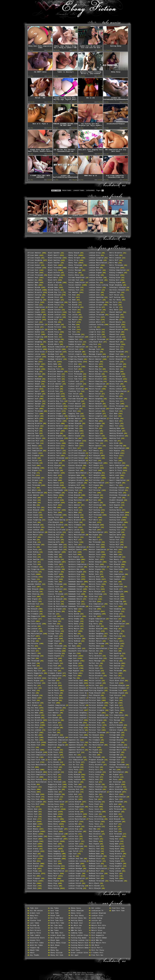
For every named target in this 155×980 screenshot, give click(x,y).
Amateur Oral (33, 367)
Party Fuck (93, 653)
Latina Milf (73, 822)
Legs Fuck (73, 854)
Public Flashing (96, 787)
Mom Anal (93, 522)
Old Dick (93, 601)
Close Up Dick (54, 601)
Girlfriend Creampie (77, 456)
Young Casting (115, 856)
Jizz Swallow (74, 767)
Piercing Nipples (96, 690)
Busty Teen (53, 512)
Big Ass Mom (33, 735)
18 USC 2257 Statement (84, 974)
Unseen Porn (35, 940)
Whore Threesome (116, 802)
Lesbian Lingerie (96, 258)
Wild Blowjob (115, 819)
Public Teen (94, 797)
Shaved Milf (114, 342)
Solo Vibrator (115, 463)
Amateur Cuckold (34, 317)
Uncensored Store (37, 938)
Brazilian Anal (54, 374)
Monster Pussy (95, 555)
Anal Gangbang (33, 468)
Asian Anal (32, 498)
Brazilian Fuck (54, 379)
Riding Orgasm (115, 283)
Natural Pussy (95, 584)
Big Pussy (32, 792)
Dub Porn (118, 215)
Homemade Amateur (76, 582)
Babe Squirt (33, 601)
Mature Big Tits (96, 372)
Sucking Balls (115, 510)
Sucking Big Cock (117, 512)
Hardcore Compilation (77, 564)
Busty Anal (53, 475)
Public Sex (93, 794)
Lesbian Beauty (75, 866)
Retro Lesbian (115, 258)
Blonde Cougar (54, 300)
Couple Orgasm (54, 656)
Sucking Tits (115, 530)
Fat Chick (73, 310)
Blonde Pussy (53, 332)
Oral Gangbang (95, 614)
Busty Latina (53, 500)
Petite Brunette (96, 676)
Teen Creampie (115, 577)
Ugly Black (114, 723)
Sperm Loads (114, 475)
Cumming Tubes (77, 933)
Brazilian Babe (54, 376)
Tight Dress (114, 708)
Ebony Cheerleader (56, 829)
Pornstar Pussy (95, 725)
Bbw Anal (31, 606)
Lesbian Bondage (75, 869)
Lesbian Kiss (94, 255)
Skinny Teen (114, 404)
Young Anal (114, 839)
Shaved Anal (114, 315)
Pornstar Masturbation (98, 718)
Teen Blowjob (115, 564)
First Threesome (75, 374)
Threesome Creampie (117, 688)
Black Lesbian (33, 851)
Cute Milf (52, 730)
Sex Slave (113, 305)
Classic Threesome (56, 594)
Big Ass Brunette (35, 720)
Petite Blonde (95, 673)
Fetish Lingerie (75, 354)
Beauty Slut (33, 688)
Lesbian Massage (96, 260)
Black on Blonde (55, 283)
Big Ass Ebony (33, 725)
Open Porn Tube (118, 911)
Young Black (114, 849)
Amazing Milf (33, 431)
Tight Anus (114, 700)
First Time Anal (75, 376)
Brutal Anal (53, 463)
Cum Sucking (53, 698)
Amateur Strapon (34, 394)
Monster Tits (94, 557)
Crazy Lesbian (54, 668)
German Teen (73, 428)
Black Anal (32, 819)
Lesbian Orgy (94, 275)
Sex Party (113, 302)
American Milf (33, 441)
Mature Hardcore (96, 406)
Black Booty (33, 834)
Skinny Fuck (114, 384)
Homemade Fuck (74, 594)
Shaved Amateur (116, 312)
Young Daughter (116, 866)
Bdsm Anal (32, 663)
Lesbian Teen (94, 312)
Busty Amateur (54, 473)
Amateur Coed (33, 305)
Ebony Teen (73, 263)
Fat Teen (72, 332)
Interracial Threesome (78, 737)
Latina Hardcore (75, 814)
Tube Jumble (35, 935)
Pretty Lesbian (95, 772)
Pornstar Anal (95, 698)
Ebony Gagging (54, 851)
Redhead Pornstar (96, 873)
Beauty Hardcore (34, 678)
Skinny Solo (114, 401)
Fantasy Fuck (74, 290)
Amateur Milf (33, 359)
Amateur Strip (33, 396)
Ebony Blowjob (54, 822)
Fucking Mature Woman (80, 948)
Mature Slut (94, 431)
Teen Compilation (117, 574)
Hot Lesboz (96, 908)
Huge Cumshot (74, 661)
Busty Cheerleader (56, 490)
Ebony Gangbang (54, 854)
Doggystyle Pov (54, 789)
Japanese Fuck (74, 747)
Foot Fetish (73, 394)
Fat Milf (72, 322)
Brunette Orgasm (55, 436)
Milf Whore (93, 520)
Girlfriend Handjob (77, 461)
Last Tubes (57, 232)
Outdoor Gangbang (96, 634)
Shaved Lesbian (116, 339)
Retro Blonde (94, 886)
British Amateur (55, 384)
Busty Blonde (53, 485)
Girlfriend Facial (76, 458)
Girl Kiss (73, 448)
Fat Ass (72, 297)
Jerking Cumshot (75, 757)
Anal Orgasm (33, 470)
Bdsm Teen (32, 666)
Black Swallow (54, 260)
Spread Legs (114, 478)
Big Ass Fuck (33, 728)
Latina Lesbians (75, 817)
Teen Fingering (116, 601)
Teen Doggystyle (116, 592)
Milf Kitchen (94, 480)
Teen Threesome (116, 671)
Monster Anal (94, 545)
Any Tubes (55, 908)
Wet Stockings (115, 782)
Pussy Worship (95, 826)
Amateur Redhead (34, 379)
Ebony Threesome (75, 265)
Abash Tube (35, 950)
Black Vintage (54, 275)
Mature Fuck (94, 396)
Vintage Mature (116, 750)
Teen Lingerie (115, 621)
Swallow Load (115, 532)
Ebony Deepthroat (55, 839)
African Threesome (35, 275)
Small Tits (114, 426)
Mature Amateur (95, 359)
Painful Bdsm (94, 646)
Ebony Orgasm (53, 881)
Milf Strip (93, 508)
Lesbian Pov (94, 283)
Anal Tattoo (33, 483)
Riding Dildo (115, 278)
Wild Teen (113, 831)
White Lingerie (116, 787)
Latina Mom (73, 824)
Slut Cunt (113, 416)
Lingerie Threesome (97, 339)
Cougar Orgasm (54, 641)
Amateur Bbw (33, 285)
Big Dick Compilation (37, 775)
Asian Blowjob (33, 510)
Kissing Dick (74, 789)
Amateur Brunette (35, 292)
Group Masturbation (77, 500)
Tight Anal (114, 698)
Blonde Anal (53, 285)
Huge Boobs (73, 656)
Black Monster (33, 864)
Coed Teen (52, 624)
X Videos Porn (97, 953)
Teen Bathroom (115, 557)
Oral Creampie (95, 606)
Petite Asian (94, 671)
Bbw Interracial (34, 624)
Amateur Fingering (35, 337)
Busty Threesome (55, 515)
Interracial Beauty (77, 686)
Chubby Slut (53, 579)
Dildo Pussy (53, 752)
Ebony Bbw (52, 817)
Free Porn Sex (97, 955)
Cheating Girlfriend (57, 530)
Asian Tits (32, 564)
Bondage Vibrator (55, 359)
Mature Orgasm (95, 423)
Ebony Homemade (54, 859)
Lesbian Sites (97, 916)
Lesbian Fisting (75, 888)
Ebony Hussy (76, 908)
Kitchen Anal (74, 792)
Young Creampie (116, 864)
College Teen (53, 634)
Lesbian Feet (74, 881)
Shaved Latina (115, 337)
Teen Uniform (115, 678)
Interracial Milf (76, 720)
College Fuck (53, 626)
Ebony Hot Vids (57, 955)
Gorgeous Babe (74, 475)
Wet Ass (113, 770)
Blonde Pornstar (55, 327)
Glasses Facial (75, 468)
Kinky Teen (73, 784)
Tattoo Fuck (114, 540)
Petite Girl (94, 678)
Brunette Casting (55, 409)
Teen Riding (114, 644)
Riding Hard (114, 280)
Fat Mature (73, 320)
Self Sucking (115, 297)
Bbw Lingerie (33, 631)
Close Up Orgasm (55, 609)
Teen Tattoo (114, 668)
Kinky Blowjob (74, 775)
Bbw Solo (31, 651)
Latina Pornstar (75, 831)
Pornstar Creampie (97, 710)
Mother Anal (94, 559)
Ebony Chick (53, 831)
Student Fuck (115, 503)
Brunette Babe (54, 396)
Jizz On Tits (74, 765)
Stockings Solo (116, 493)
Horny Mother (74, 636)
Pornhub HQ (78, 232)
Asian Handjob (33, 525)
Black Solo (32, 888)
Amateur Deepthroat (36, 325)
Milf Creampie (95, 458)
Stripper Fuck (115, 498)
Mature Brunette (96, 379)
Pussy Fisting (95, 802)
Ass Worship (33, 582)
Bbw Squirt (32, 653)
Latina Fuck (73, 809)
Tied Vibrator (115, 695)
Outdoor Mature (95, 641)
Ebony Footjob (54, 846)
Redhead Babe (94, 854)
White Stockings (116, 789)
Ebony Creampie (54, 836)
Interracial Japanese (77, 715)
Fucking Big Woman (79, 938)
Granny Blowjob (75, 488)
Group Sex (73, 503)
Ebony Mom (52, 878)
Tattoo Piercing (116, 547)
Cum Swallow (53, 700)
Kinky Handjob (74, 777)
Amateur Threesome (35, 411)
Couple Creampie (55, 648)
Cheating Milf (54, 535)
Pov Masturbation (96, 745)
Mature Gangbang (96, 399)
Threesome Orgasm (117, 693)
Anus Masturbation (35, 493)
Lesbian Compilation (77, 871)
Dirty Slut (53, 777)
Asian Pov (32, 547)
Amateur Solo (33, 389)
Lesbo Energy (97, 918)
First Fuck (73, 369)
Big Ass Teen (33, 740)
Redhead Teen (94, 878)
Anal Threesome (34, 485)
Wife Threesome (116, 809)
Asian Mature (33, 535)
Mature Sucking (95, 438)
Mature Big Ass (95, 369)
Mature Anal (94, 362)
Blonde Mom (53, 322)
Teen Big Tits (115, 562)
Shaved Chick (115, 332)
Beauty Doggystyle (35, 673)
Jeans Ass (73, 755)
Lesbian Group (95, 253)
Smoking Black (115, 431)
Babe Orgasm (33, 599)
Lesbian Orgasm (95, 273)
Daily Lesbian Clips (80, 935)
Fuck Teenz (75, 950)
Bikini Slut (33, 817)
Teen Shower (114, 646)
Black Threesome (55, 268)
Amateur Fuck (33, 339)
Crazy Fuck (53, 666)
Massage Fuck (94, 349)
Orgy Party (93, 624)
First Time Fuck (75, 379)
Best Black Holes (58, 938)
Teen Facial (114, 597)
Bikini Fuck (33, 814)
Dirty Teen (53, 780)
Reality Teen (94, 849)
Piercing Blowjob (96, 688)
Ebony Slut (73, 255)
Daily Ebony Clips (58, 943)
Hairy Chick (73, 522)
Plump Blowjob (95, 693)
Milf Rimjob (94, 495)
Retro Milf (114, 260)
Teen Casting (115, 567)
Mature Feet (94, 391)
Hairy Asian (73, 510)
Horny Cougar (74, 621)
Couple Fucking (54, 651)
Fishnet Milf (74, 386)
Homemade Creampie (76, 587)
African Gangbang (35, 260)
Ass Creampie (33, 567)
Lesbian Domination (77, 878)
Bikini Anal (33, 809)
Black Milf (32, 859)
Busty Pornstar (54, 510)
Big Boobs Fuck (34, 745)
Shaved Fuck (114, 334)
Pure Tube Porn (57, 921)
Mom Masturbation (96, 532)
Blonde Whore (53, 344)
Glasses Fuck (74, 470)
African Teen (33, 273)
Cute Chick (53, 723)
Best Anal (32, 690)
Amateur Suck (33, 399)
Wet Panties (114, 777)
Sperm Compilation (117, 465)
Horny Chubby (74, 619)
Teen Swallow (115, 666)
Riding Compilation (117, 270)
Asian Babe (32, 503)
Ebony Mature (53, 873)
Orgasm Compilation (97, 619)
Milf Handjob (94, 475)
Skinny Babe (114, 372)
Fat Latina (73, 315)
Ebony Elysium (56, 953)
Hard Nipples (74, 557)
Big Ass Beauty (34, 715)
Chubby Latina (54, 567)
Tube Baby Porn (57, 933)
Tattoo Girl (114, 542)
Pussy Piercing (95, 817)
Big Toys (31, 807)
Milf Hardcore (95, 478)
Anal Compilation (35, 451)
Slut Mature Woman (99, 938)
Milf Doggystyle (96, 463)
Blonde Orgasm (54, 325)
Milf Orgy (93, 488)
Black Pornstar (34, 873)
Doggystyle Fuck (55, 787)
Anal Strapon (33, 480)
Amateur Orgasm (34, 369)
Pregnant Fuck (95, 762)
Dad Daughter (53, 735)
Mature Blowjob (95, 376)
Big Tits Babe (33, 794)
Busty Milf (53, 505)
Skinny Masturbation (118, 391)
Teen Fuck (113, 606)
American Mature (34, 438)
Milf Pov (93, 493)
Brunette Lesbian (55, 428)
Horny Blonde (74, 614)
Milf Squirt (94, 503)
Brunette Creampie (56, 416)
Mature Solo (94, 433)
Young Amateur (115, 836)
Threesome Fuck (116, 690)
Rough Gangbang (116, 285)
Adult (32, 953)
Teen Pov (113, 639)
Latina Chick (74, 804)
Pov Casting (94, 737)
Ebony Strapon (74, 258)
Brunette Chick (54, 411)
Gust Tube (55, 911)
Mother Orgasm (95, 569)
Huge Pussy (73, 673)
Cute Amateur (53, 713)
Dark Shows (55, 945)
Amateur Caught (34, 297)
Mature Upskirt (95, 446)
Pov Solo (93, 755)
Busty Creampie (54, 493)
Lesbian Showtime (99, 913)
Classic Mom (53, 592)
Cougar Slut (53, 644)
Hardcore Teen (74, 579)
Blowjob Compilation (57, 347)
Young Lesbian (115, 871)
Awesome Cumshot (34, 584)
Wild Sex (113, 826)
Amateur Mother (34, 364)
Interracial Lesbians (77, 718)
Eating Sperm (53, 807)
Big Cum (31, 767)
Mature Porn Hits (99, 925)
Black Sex (32, 883)
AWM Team (68, 974)
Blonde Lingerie (55, 317)
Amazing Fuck (33, 428)
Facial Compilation (77, 283)
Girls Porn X (97, 948)
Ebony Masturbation (56, 871)
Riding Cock (114, 268)
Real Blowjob (94, 831)
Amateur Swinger (34, 404)
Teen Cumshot (115, 579)
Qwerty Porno (35, 933)
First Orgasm (74, 372)
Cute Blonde (53, 718)
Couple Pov (53, 658)
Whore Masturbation (117, 797)
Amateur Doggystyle (36, 329)
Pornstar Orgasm (96, 720)
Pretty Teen (94, 777)
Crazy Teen (53, 671)
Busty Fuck (53, 498)
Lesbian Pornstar (96, 280)
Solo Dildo (114, 443)
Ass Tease (32, 579)
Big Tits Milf (33, 804)
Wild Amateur (115, 812)
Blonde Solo (53, 337)
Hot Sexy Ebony (77, 916)
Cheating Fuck (54, 527)
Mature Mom (93, 421)
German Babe (73, 421)
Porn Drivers (118, 232)
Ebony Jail (53, 861)
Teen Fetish (114, 599)
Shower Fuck (114, 354)
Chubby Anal (53, 555)
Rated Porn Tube (57, 923)
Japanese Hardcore (76, 750)
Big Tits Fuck (33, 799)
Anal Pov (31, 475)
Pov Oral (93, 747)
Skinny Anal (114, 369)
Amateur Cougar (34, 310)
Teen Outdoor (115, 631)
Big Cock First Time (36, 760)
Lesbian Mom (94, 268)
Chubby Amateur (54, 552)
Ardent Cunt (78, 215)
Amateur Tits (33, 414)
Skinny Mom (114, 396)
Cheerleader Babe (55, 545)
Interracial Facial (77, 705)
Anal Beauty (33, 446)
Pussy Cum (93, 799)
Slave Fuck (114, 411)
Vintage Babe (115, 735)
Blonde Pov (53, 329)
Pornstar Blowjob (96, 703)
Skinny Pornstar (116, 399)
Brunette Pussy (54, 443)
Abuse (99, 974)
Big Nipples (33, 787)
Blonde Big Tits (55, 292)
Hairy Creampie (75, 525)
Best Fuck (32, 700)
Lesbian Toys (94, 320)
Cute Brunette (54, 720)
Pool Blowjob (94, 695)
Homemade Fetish (75, 592)
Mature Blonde (95, 374)
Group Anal (73, 493)
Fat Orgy (72, 327)
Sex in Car (114, 307)
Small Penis (114, 423)
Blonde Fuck (53, 307)
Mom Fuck (93, 530)
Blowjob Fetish (54, 349)
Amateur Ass (33, 280)
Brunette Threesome (56, 458)
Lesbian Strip (95, 307)
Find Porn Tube (118, 908)
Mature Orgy (94, 426)
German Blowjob (75, 423)
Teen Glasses (115, 611)
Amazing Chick (33, 426)
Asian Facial (33, 517)
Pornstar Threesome (97, 733)
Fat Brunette (74, 307)
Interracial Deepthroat (78, 700)
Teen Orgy (113, 629)
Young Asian (114, 841)
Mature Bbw (93, 367)
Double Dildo (53, 797)
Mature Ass (93, 364)
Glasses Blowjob (75, 465)
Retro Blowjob (95, 888)
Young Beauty (115, 846)
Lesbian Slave (95, 290)
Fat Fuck (72, 312)
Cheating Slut (54, 540)
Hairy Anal (73, 508)
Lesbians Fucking (96, 325)
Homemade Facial (75, 589)
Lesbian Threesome (97, 315)
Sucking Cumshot (116, 522)
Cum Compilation (55, 676)
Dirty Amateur (54, 757)
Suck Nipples (115, 505)
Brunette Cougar (55, 414)
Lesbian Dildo (74, 876)
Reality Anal (94, 846)
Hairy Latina (74, 530)
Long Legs (93, 347)
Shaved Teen (114, 349)
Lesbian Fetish (75, 883)
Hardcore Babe (74, 559)
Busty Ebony (53, 495)
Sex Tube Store (57, 928)
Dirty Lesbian (54, 772)
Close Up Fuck (54, 604)
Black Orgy (32, 869)
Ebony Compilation (56, 834)
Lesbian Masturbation (98, 263)
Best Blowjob (33, 695)
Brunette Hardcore (56, 426)
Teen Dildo (114, 589)
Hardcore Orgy (74, 574)
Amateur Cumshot (34, 320)
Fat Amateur (73, 292)
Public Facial (95, 784)
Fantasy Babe (74, 287)
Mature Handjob (95, 404)
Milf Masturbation (97, 483)
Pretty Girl (94, 770)
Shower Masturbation (118, 357)
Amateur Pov (33, 376)
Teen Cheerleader (117, 569)
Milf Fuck (93, 470)
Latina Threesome (76, 846)
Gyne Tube (55, 913)
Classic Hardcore (55, 589)
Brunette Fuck (54, 423)
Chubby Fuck (53, 564)
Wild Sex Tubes (36, 945)
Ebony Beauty (53, 819)
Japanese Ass (74, 740)
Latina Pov (73, 834)
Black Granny (33, 849)
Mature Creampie (96, 386)
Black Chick (33, 839)
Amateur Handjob (34, 347)
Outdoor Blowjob (96, 629)
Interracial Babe (76, 683)
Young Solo (114, 876)
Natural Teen (94, 587)
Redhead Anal (94, 851)
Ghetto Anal (73, 431)
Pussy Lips (93, 814)
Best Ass (31, 693)
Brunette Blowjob (55, 406)
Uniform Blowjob (116, 725)
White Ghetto (115, 784)
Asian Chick (33, 512)
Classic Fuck (53, 587)
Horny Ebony (73, 624)
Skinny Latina (115, 386)
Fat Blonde (73, 305)
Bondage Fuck (53, 354)
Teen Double (114, 594)
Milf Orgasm (94, 485)
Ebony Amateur (54, 809)
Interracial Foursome (77, 708)
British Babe (53, 386)
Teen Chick (114, 572)
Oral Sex (93, 616)
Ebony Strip (73, 260)
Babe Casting (33, 592)
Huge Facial (73, 668)
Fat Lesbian (73, 317)
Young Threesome (116, 881)
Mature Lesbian (95, 414)
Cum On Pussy (53, 693)
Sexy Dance (114, 310)
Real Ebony (93, 841)
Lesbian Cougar (75, 873)
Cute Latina (53, 725)
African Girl (33, 263)
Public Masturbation (98, 792)
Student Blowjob (116, 500)
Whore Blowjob (115, 792)
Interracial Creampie (77, 695)
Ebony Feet (53, 844)
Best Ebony (32, 698)
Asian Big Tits (34, 508)
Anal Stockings (34, 478)
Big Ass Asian (33, 710)
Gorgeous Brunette (76, 480)
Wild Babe (113, 814)
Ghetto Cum (73, 438)
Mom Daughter (94, 527)
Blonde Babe (53, 287)
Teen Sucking (115, 663)
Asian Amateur (33, 495)
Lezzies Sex (96, 921)
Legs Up (72, 856)
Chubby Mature (54, 572)
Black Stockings (55, 258)
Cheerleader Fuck (55, 550)
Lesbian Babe (74, 864)
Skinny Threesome (117, 406)
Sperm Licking (115, 473)
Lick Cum (93, 327)
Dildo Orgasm (53, 750)
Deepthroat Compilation (58, 740)
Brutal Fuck (53, 468)
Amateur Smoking (34, 386)
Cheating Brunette (56, 525)
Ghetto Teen (73, 446)
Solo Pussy (114, 456)
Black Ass (32, 822)
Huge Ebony (73, 666)
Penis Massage (95, 661)
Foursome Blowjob (76, 399)
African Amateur (34, 253)
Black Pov (32, 876)
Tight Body (114, 705)
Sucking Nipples (116, 527)
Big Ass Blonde (34, 718)
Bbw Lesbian (33, 629)
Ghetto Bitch (74, 433)
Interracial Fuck (76, 710)
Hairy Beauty (74, 515)
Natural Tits (94, 589)
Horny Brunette (75, 616)
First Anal (73, 364)
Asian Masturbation (36, 532)
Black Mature (33, 856)
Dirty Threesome (55, 782)
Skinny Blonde (115, 376)
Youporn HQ (35, 948)
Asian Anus (32, 500)
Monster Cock (94, 547)
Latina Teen (73, 844)
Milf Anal (93, 448)
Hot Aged (75, 955)
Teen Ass (113, 552)
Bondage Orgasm (54, 357)
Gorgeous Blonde (75, 478)
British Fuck (53, 389)
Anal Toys (32, 488)
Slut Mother (114, 419)
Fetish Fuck (73, 349)
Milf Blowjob (94, 456)
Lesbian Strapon (96, 305)
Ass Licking (33, 577)
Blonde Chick (53, 297)
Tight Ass (113, 703)
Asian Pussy (33, 550)
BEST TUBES (56, 190)
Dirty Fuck (53, 770)
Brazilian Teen (54, 381)
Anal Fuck (32, 465)
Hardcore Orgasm (75, 572)
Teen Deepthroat (116, 587)
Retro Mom (113, 263)
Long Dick (93, 344)
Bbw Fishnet (33, 619)
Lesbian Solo (94, 295)
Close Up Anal (54, 597)
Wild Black (114, 817)
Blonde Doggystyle (56, 302)
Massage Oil (94, 352)
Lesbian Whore (95, 322)
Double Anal (53, 792)
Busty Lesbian (54, 503)
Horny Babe (73, 609)
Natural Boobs (95, 579)
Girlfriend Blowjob (77, 453)
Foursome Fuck (74, 401)
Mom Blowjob (94, 525)
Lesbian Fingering (76, 886)
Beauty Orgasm (33, 681)
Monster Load (94, 552)
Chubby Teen (53, 582)
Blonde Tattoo (54, 339)
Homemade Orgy (74, 601)
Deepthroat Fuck (55, 742)
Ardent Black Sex (58, 935)
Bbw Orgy (31, 641)
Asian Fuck (32, 522)
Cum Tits (52, 703)
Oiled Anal (93, 597)
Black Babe (32, 824)
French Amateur (75, 404)
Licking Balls (95, 329)
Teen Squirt (114, 656)
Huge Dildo (73, 663)
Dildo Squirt (53, 755)
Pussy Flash (94, 804)
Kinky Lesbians (75, 780)
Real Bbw (93, 829)
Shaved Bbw (114, 320)
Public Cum (93, 782)
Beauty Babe (33, 668)
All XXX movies (57, 215)
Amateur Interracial (36, 352)
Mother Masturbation (98, 567)
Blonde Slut (53, 334)
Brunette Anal (54, 394)
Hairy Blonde (74, 517)
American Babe (33, 436)
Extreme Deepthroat (77, 278)
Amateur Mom (33, 362)
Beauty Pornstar (34, 683)
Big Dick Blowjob (35, 772)
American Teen (33, 443)
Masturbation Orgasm (98, 357)
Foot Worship (74, 396)
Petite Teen (94, 686)
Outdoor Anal (94, 626)
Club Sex (52, 614)
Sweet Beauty (115, 537)
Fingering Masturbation (78, 357)
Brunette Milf (54, 431)
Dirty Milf (53, 775)
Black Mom (32, 861)
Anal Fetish (33, 461)
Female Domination (76, 337)
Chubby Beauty (54, 559)
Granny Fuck (73, 490)
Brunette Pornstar (56, 438)
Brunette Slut (54, 446)
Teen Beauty (114, 559)
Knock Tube (55, 916)
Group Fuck (73, 498)
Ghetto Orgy (73, 443)
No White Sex (76, 925)
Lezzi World (96, 923)
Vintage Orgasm (116, 757)
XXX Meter (95, 945)
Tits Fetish (114, 718)
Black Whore (53, 278)
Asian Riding (33, 552)
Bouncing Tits (54, 369)
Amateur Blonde (34, 287)
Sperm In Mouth (116, 468)
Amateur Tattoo (34, 406)
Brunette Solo (54, 448)
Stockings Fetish (117, 490)
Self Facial (114, 295)
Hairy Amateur (74, 505)
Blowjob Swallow (55, 352)
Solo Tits (113, 458)
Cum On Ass (53, 686)
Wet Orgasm (114, 775)
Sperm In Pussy (116, 470)
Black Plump (33, 871)
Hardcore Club (74, 562)
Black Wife (53, 280)
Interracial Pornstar (77, 733)
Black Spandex (54, 253)
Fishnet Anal (74, 381)
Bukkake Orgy (53, 470)
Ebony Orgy (53, 883)
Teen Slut (113, 648)
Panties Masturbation (98, 648)
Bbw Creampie (33, 614)
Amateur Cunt (33, 322)
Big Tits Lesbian (35, 802)
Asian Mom (32, 540)
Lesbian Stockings (97, 302)
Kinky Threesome (75, 787)
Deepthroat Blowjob (56, 737)
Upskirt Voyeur (116, 728)
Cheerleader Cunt (55, 547)
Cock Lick (52, 616)
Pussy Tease (94, 824)
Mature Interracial (97, 409)
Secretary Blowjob (117, 290)
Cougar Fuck (53, 639)
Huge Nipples (74, 671)
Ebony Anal (53, 812)
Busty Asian (53, 478)
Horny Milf (73, 631)
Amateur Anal (33, 278)
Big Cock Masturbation (37, 765)
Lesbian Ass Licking (77, 861)
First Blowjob (74, 367)
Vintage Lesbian (116, 745)
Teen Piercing (115, 636)
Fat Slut (72, 329)
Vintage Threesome (117, 765)
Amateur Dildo (33, 327)
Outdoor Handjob (96, 636)
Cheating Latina (55, 532)
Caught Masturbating (57, 520)
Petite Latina (95, 681)
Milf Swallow (94, 512)
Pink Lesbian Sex (99, 933)
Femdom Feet (73, 339)
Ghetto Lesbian (75, 441)
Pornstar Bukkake (96, 705)
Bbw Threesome (33, 661)
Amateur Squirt (34, 391)
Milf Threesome (95, 515)
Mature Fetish (95, 394)
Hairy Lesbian (74, 532)
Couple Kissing (54, 653)
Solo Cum (113, 441)
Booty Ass (52, 362)
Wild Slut (113, 829)
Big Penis (32, 789)
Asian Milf (32, 537)
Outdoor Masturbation (98, 639)
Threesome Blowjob (117, 686)
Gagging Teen (74, 414)
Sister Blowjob (116, 359)
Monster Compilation (98, 550)
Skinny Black (115, 374)
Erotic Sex (73, 273)
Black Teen (53, 265)
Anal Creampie (33, 456)
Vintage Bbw (114, 737)
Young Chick (114, 859)
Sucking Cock (115, 520)
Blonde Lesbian (54, 315)
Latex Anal (73, 794)
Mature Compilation (97, 384)
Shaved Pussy (115, 344)
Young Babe (114, 844)
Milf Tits (93, 517)
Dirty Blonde (53, 762)
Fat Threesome (74, 334)
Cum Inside (53, 683)
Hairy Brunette (75, 520)
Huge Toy (72, 678)
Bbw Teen (31, 658)
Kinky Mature (74, 782)
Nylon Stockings (96, 594)
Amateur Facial (34, 334)
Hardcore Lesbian (76, 567)
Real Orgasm (94, 844)
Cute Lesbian (53, 728)
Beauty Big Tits (34, 671)
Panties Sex (94, 651)
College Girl (53, 629)
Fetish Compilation (77, 347)
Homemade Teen (74, 604)
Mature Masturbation (98, 419)
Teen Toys (113, 676)
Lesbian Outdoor (96, 278)
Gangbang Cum (74, 416)
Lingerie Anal (95, 332)
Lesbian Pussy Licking (98, 285)
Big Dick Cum (33, 777)
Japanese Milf (74, 752)
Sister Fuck (114, 362)
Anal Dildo (32, 458)
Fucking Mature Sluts (80, 943)
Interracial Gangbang (77, 713)
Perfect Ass (94, 663)
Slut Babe (113, 414)
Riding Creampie (116, 273)
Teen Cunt (113, 582)
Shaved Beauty (115, 322)
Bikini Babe (33, 812)
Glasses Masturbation (77, 473)
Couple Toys (53, 661)
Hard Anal (73, 552)
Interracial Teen (76, 735)
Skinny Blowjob (116, 379)
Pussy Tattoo (94, 822)
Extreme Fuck (74, 280)
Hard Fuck (73, 555)
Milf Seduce (94, 498)
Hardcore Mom (74, 569)
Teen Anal (113, 550)
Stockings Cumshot (117, 488)
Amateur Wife (33, 419)
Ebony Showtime (77, 911)
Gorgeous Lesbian (76, 483)
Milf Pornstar (95, 490)
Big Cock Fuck (33, 762)
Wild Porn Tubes (37, 943)
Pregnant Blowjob (96, 760)
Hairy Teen (73, 545)
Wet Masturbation (117, 772)
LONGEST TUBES (79, 190)
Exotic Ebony (74, 275)
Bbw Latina (32, 626)
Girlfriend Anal (75, 451)
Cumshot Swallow (55, 708)
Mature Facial (95, 389)
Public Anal (94, 780)
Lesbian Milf (94, 265)
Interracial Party (76, 730)
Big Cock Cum (33, 757)
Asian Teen (32, 562)
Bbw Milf (31, 636)
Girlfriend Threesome (77, 463)
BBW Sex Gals (76, 930)
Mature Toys (94, 443)
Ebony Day (55, 950)
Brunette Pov (53, 441)
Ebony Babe (53, 814)
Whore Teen (114, 799)
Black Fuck (32, 846)
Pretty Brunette (96, 765)
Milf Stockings (95, 505)
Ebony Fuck (53, 849)
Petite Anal (94, 668)
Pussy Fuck (93, 807)
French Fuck (73, 409)
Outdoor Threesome (97, 644)
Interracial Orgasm (77, 725)
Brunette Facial (55, 421)
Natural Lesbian (96, 582)
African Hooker (34, 265)
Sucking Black (115, 517)
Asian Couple (33, 515)
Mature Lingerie (96, 416)
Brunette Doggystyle (57, 419)
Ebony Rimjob (74, 253)
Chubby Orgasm (54, 577)
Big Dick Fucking (35, 780)
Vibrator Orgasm (116, 730)
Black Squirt (53, 255)
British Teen (53, 391)
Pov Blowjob (94, 735)
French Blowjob (75, 406)
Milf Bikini (94, 453)
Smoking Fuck (115, 438)
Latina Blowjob (75, 802)
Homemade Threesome (77, 606)
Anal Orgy (32, 473)
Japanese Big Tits (76, 742)
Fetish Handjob (75, 352)
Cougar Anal (53, 636)
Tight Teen (114, 713)
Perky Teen (93, 666)
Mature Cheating (96, 381)
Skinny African (116, 364)
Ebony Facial (53, 841)
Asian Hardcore (34, 527)
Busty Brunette (54, 488)
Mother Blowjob (95, 562)
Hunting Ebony (77, 921)
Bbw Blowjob (33, 609)
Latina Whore (74, 849)
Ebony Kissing (54, 866)
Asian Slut (32, 555)
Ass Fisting (33, 572)
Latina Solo (73, 839)
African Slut (33, 270)
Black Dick (32, 844)
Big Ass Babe (33, 713)
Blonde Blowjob (54, 295)
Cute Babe (52, 715)
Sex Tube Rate (56, 925)
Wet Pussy (113, 780)
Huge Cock (73, 658)
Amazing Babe (33, 421)
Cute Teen (52, 733)
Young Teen (114, 878)
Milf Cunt (93, 461)
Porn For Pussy (98, 950)
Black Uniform (54, 273)
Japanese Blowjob (76, 745)
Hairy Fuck (73, 527)
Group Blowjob (74, 495)
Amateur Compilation (36, 307)
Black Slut (32, 886)
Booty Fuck (53, 367)
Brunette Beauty (55, 399)
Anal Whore (32, 490)
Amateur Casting (34, 295)
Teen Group (114, 614)
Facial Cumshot (75, 285)
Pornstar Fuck (95, 713)
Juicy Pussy (73, 770)
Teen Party (114, 634)
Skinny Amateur (116, 367)
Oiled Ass (93, 599)
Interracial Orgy (76, 728)
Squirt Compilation (117, 480)
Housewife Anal (75, 648)
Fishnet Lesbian (75, 384)
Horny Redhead (74, 641)
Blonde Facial (54, 305)
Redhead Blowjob (96, 856)
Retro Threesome (116, 265)
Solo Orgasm (114, 453)
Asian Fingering (34, 520)
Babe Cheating (33, 594)
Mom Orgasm (93, 535)
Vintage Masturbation (118, 747)
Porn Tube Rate (57, 918)
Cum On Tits (53, 695)
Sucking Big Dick (117, 515)
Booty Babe (53, 364)
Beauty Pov (32, 686)
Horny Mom (73, 634)
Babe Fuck (32, 597)
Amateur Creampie (35, 315)
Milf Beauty (94, 451)
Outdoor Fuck (94, 631)
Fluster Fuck (37, 232)
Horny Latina (74, 626)
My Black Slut (77, 923)
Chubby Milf (53, 574)
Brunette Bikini (55, 404)
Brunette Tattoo (55, 453)
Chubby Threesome (55, 584)
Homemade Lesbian (76, 597)
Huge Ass (72, 653)
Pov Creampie (94, 740)
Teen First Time (116, 604)
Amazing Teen (33, 433)
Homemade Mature (75, 599)
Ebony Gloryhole (55, 856)
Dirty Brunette (54, 765)
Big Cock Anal (33, 750)
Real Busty (93, 836)
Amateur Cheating (35, 300)
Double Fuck (53, 799)
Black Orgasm (33, 866)
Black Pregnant (34, 878)
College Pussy (54, 631)
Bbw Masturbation (35, 634)
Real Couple (94, 839)
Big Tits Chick (34, 797)
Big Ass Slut (33, 737)
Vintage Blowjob (116, 740)
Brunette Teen (54, 456)
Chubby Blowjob (54, 562)
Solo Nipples (115, 451)
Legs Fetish (73, 851)
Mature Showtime (98, 928)
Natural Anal (94, 577)
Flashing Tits (74, 391)
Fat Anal (72, 295)
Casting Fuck (53, 517)
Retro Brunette (116, 253)
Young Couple (115, 861)
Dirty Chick (53, 767)
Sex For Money (115, 300)
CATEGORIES (90, 190)
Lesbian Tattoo (95, 310)
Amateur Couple (34, 312)
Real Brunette (95, 834)
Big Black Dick (34, 742)
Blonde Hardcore (55, 312)
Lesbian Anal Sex (76, 859)
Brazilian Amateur (56, 372)
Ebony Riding (53, 888)
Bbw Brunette (33, 611)
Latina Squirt (74, 841)
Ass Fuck (31, 574)
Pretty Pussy (94, 775)
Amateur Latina (34, 354)
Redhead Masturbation (98, 869)
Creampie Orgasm (55, 673)
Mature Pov (93, 428)
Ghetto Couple (74, 436)
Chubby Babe (53, 557)
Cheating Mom (53, 537)
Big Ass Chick (33, 723)
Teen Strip (114, 661)
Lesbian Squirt (95, 300)
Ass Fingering (33, 569)
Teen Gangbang (115, 609)
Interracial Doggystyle (78, 703)
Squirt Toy (114, 485)
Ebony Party (53, 886)
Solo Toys (113, 461)
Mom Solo (93, 537)
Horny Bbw (73, 611)
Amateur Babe (33, 283)
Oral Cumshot (94, 611)
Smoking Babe (115, 428)
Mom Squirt (93, 540)
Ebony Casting (54, 826)
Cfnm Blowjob (53, 522)
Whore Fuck (114, 794)
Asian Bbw (32, 505)
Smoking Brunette (117, 436)
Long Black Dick (96, 342)
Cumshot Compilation (57, 705)
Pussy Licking (95, 812)
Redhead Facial (95, 861)
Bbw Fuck (31, 621)
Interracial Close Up (77, 693)
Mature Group (94, 401)
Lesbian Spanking (96, 297)
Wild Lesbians (115, 822)
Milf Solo (93, 500)
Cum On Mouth (53, 690)
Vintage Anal (115, 733)
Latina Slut (73, 836)
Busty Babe (53, 480)
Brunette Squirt (55, 451)
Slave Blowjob (115, 409)
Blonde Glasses (54, 310)
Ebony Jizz (53, 864)
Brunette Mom (53, 433)
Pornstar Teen (95, 730)
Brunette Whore (54, 461)
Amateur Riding (34, 381)
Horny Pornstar (75, 639)
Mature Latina (95, 411)
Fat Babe (72, 300)
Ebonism (54, 948)
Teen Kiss (113, 619)
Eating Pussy (53, 804)
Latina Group (74, 812)
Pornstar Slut (95, 728)
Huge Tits (73, 676)
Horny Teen (73, 644)
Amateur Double (34, 332)
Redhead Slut (94, 876)
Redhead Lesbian (96, 866)
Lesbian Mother (95, 270)
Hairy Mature (74, 537)
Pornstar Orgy (95, 723)
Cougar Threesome (55, 646)
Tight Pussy (114, 710)
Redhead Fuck (94, 864)
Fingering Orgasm (76, 359)
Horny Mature (74, 629)
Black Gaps (55, 940)
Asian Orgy (32, 542)
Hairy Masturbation (77, 535)
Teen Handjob (115, 616)
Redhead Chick (95, 859)
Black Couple (33, 841)
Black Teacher (54, 263)
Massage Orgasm (95, 354)
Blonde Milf (53, 320)
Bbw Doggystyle (34, 616)
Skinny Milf (114, 394)
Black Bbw (32, 826)
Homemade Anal (74, 584)
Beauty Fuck (33, 676)
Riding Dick (114, 275)
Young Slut (114, 873)
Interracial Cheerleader (79, 690)
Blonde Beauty (54, 290)
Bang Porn (98, 215)
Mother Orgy (94, 572)
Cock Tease (53, 621)
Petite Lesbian (95, 683)
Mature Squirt (95, 436)
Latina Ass (73, 799)
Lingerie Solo (95, 334)
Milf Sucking (94, 510)
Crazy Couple (53, 663)
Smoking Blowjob (116, 433)
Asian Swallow (33, 559)
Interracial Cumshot (77, 698)
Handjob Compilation (77, 547)
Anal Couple (33, 453)
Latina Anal (73, 797)
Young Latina (115, 869)
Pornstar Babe (95, 700)
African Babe (33, 255)
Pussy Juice (94, 809)
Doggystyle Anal (55, 784)
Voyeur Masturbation (118, 767)
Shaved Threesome (117, 352)
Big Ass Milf (33, 733)
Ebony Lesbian (54, 869)
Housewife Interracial (78, 651)
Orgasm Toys (94, 621)
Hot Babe (72, 646)
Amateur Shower (34, 384)
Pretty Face (94, 767)
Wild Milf (113, 824)
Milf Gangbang (95, 473)
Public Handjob (95, 789)
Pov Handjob (94, 742)
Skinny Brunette (116, 381)
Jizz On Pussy (74, 762)
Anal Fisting (33, 463)
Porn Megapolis (98, 935)
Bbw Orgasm (32, 639)
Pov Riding (93, 752)
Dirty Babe (53, 760)
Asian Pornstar (34, 545)
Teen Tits (113, 673)
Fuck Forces (98, 232)
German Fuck (73, 426)
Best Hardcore (33, 703)
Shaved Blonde (115, 327)
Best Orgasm (33, 705)
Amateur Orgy (33, 372)
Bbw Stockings (33, 656)
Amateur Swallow (34, 401)
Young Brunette (116, 854)
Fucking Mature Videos (80, 945)
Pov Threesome (95, 757)
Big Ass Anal (33, 708)
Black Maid (32, 854)
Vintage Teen (115, 762)
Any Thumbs (35, 955)
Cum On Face (53, 688)
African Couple (34, 258)
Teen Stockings (116, 658)
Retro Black (94, 883)
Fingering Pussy (75, 362)
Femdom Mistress (75, 342)
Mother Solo (94, 574)
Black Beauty (33, 829)
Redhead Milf (94, 871)
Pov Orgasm (93, 750)
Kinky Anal (73, 772)
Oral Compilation (96, 604)
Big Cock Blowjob (35, 752)
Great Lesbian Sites (80, 953)
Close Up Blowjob (55, 599)
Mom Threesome (95, 542)
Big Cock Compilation (37, 755)
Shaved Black (115, 325)
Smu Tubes (55, 930)
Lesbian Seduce (95, 287)
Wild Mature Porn (99, 943)
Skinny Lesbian (116, 389)
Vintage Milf (115, 752)
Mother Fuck (94, 564)
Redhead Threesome (97, 881)
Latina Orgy (73, 829)
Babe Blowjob (33, 589)
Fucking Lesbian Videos (81, 940)
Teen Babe (113, 555)
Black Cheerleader (35, 836)
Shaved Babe (114, 317)
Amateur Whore (33, 416)
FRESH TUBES (67, 190)
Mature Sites (97, 930)
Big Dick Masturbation (37, 782)
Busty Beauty (53, 483)
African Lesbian (34, 268)
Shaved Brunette (116, 329)
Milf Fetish (94, 468)
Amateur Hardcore (35, 349)
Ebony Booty (53, 824)
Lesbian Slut (94, 292)
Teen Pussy (114, 641)
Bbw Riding (32, 648)
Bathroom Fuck (33, 604)
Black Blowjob (33, 831)
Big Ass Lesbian (34, 730)
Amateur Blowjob (34, 290)
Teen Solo (113, 651)
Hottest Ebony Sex (79, 918)
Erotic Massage (75, 270)
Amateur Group (33, 344)
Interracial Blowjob (77, 688)
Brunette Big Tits (56, 401)
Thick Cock (114, 683)
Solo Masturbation (117, 448)
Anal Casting (33, 448)
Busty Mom (52, 508)
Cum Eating (53, 678)
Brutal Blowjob (54, 465)
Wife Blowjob (115, 807)
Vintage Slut (115, 760)
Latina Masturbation (77, 819)
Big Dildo (32, 784)
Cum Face (52, 681)
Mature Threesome (96, 441)
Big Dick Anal (33, 770)
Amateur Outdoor (34, 374)
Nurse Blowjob (95, 592)
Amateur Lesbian (34, 357)
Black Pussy (33, 881)
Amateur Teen (33, 409)
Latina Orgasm (74, 826)
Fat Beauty (73, 302)
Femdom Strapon (75, 344)
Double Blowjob (54, 794)
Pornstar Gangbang (97, 715)
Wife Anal (113, 804)
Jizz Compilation (76, 760)
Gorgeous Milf (74, 485)
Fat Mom (72, 325)
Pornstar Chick (95, 708)
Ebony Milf (53, 876)
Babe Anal (32, 587)
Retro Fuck (114, 255)
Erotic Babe (73, 268)
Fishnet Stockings (76, 389)
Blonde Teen (53, 342)
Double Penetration (56, 802)
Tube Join (37, 215)
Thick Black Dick (117, 681)
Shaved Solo (114, 347)
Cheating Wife (54, 542)
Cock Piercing (54, 619)
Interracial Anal (76, 681)
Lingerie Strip (95, 337)
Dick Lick (52, 747)
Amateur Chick (33, 302)
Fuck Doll (73, 411)
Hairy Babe (73, 512)
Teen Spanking (115, 653)
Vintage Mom (114, 755)
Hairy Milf (73, 540)
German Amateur (75, 419)
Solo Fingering (116, 446)
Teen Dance (114, 584)
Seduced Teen (115, 292)
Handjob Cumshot (75, 550)
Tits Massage (115, 720)
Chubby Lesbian (54, 569)
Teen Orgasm (114, 626)
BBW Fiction (76, 928)
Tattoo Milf (114, 545)
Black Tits (53, 270)
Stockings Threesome (118, 495)
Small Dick (114, 421)
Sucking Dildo (115, 525)
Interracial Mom (75, 723)
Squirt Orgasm (115, 483)
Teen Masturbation (117, 624)
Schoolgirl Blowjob (117, 287)
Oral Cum (93, 609)
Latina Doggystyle (76, 807)
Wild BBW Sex (97, 940)
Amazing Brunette (35, 423)
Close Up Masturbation (57, 606)
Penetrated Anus (96, 658)
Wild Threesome (116, 834)
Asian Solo (32, 557)
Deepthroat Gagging (56, 745)
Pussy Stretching (96, 819)
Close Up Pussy (54, 611)
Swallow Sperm (115, 535)
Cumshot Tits (53, 710)
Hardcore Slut (74, 577)
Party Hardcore (95, 656)
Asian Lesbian (33, 530)
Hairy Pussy (73, 542)
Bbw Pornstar (33, 644)
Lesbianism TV (97, 911)
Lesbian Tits (94, 317)
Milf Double (94, 465)
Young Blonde (115, 851)
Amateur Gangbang (35, 342)
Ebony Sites (76, 913)
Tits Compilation (117, 715)
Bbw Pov (31, 646)
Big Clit (31, 747)
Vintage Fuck (115, 742)
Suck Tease (114, 508)
